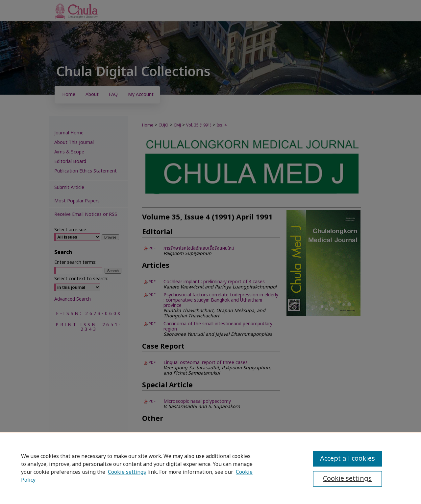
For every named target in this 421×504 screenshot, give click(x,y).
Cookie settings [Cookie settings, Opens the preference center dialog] (347, 479)
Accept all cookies (347, 459)
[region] (210, 468)
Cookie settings (127, 472)
